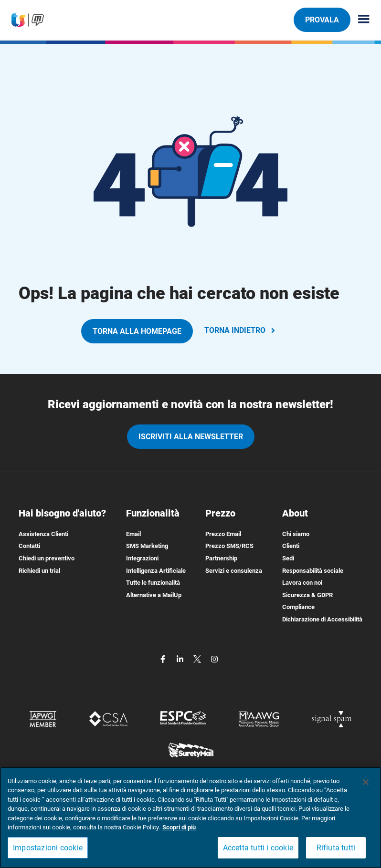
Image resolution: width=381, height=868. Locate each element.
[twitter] (198, 659)
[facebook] (164, 659)
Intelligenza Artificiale (156, 571)
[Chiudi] (366, 782)
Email (133, 534)
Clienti (291, 546)
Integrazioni (142, 558)
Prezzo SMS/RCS (229, 546)
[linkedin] (181, 659)
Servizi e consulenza (234, 571)
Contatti (29, 546)
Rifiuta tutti (336, 848)
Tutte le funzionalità (153, 583)
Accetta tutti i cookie (258, 848)
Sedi (288, 558)
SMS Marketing (147, 546)
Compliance (298, 607)
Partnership (221, 558)
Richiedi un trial (39, 571)
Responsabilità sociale (313, 571)
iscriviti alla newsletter (191, 437)
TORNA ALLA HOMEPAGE (137, 331)
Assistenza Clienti (43, 534)
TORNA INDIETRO (241, 330)
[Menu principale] (360, 20)
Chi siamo (296, 534)
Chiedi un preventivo (47, 558)
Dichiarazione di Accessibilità (322, 619)
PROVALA (322, 20)
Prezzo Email (223, 534)
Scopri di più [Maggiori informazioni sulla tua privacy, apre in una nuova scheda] (179, 827)
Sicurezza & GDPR (307, 595)
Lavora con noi (302, 583)
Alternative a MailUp (154, 595)
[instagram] (214, 659)
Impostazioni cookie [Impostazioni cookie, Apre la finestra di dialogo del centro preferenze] (48, 848)
